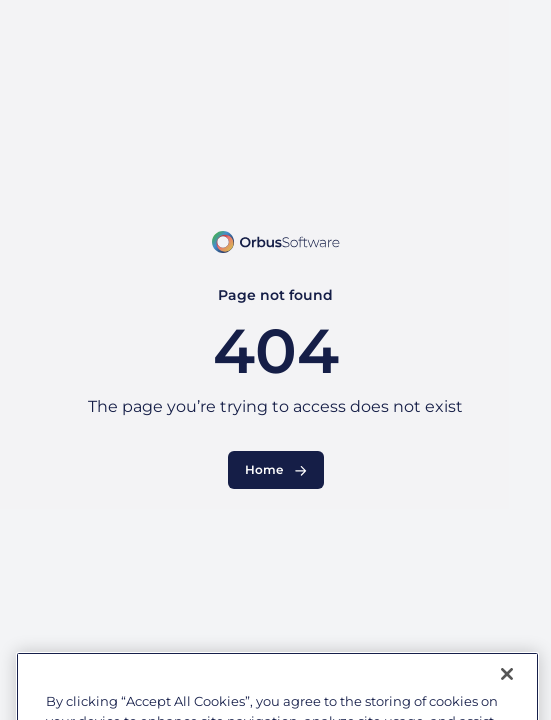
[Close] (507, 688)
